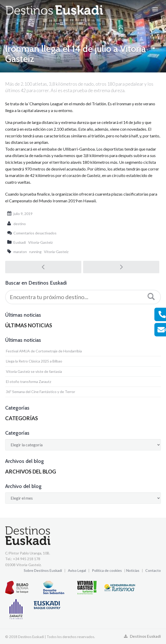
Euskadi (20, 242)
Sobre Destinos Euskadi (43, 570)
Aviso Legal (77, 570)
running (35, 252)
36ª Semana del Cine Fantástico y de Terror (41, 392)
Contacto (153, 570)
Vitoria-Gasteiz (40, 242)
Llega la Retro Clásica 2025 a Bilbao (34, 361)
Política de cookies (107, 570)
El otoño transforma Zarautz (29, 382)
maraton (20, 252)
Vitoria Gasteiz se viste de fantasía (34, 371)
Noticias (133, 570)
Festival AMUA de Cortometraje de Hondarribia (44, 351)
